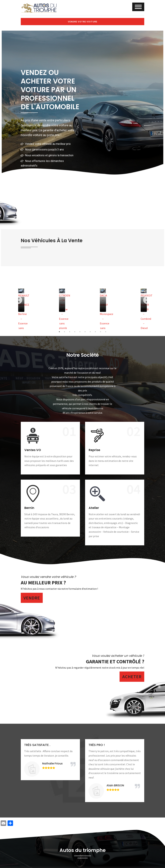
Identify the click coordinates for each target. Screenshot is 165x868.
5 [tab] (80, 332)
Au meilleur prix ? (43, 583)
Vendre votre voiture (83, 22)
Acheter (132, 677)
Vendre (32, 598)
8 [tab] (95, 332)
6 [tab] (85, 332)
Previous (18, 300)
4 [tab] (75, 332)
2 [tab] (64, 332)
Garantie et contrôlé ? (115, 661)
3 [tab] (70, 332)
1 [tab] (59, 332)
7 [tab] (90, 332)
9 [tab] (101, 332)
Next (147, 300)
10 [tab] (106, 332)
